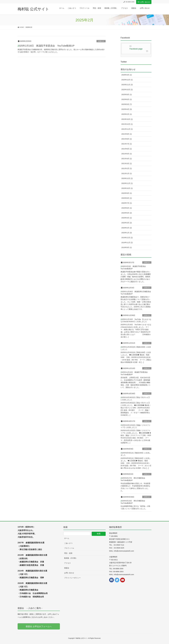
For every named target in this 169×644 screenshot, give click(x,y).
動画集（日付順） (71, 558)
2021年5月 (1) (127, 154)
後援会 (67, 568)
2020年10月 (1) (127, 188)
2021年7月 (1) (127, 144)
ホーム (67, 538)
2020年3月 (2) (127, 223)
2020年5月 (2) (127, 213)
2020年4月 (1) (127, 218)
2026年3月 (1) (127, 75)
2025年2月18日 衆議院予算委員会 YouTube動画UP (46, 46)
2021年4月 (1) (127, 159)
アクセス (67, 563)
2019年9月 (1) (127, 247)
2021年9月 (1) (127, 134)
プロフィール (69, 548)
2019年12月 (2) (127, 238)
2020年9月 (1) (127, 193)
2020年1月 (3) (127, 233)
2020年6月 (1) (127, 208)
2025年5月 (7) (127, 104)
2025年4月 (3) (127, 109)
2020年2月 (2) (127, 228)
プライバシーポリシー (72, 578)
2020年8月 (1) (127, 198)
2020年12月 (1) (127, 178)
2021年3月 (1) (127, 164)
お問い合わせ (144, 2)
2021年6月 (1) (127, 149)
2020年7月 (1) (127, 203)
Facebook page (136, 49)
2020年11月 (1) (127, 183)
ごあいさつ (68, 543)
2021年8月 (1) (127, 139)
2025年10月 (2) (127, 90)
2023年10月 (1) (127, 119)
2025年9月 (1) (127, 94)
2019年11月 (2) (127, 243)
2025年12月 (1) (127, 80)
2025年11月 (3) (127, 85)
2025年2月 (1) (127, 114)
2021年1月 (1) (127, 173)
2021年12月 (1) (127, 124)
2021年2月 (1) (127, 168)
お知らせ (101, 41)
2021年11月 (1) (127, 129)
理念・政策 (68, 553)
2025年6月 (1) (127, 99)
